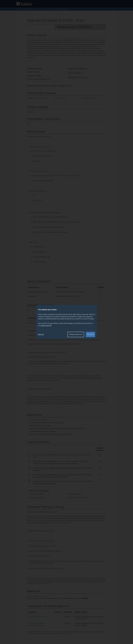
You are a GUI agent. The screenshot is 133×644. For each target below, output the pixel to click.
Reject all (41, 334)
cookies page (46, 326)
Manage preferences (76, 334)
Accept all (90, 334)
